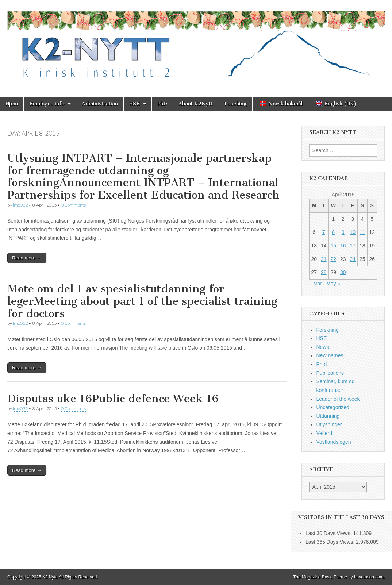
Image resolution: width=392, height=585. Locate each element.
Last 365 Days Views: (331, 542)
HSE (134, 104)
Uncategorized (333, 407)
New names (330, 355)
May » (333, 284)
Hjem (12, 104)
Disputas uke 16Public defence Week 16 (113, 399)
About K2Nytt (195, 104)
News (323, 347)
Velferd (324, 433)
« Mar (316, 284)
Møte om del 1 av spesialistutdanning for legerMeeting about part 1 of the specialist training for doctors (142, 301)
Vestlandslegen (334, 442)
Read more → (27, 258)
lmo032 (20, 205)
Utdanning (328, 416)
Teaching (235, 104)
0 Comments (73, 205)
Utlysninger (329, 424)
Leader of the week (338, 399)
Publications (330, 373)
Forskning (328, 330)
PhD (162, 104)
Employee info (47, 104)
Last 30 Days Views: (329, 533)
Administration (100, 104)
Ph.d (322, 364)
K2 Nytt (49, 577)
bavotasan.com (369, 577)
